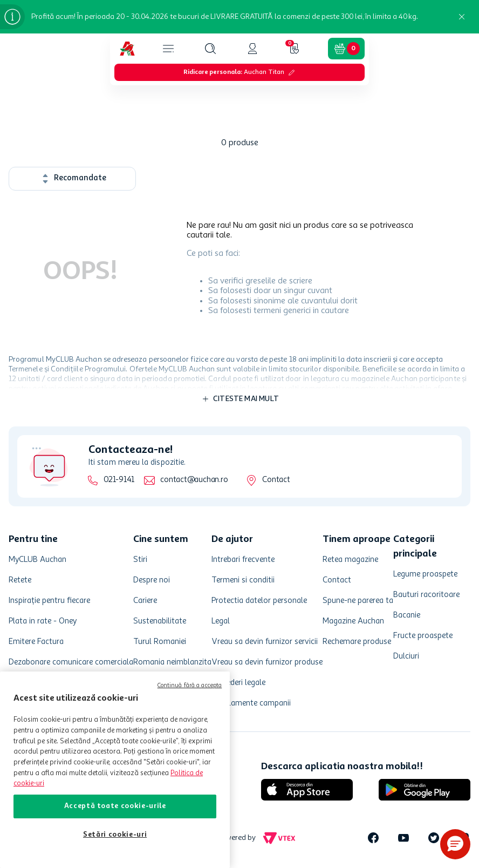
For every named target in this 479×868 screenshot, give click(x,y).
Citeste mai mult (246, 399)
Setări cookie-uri (115, 835)
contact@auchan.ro (194, 480)
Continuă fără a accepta (190, 686)
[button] (210, 49)
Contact (276, 480)
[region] (115, 770)
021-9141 (119, 480)
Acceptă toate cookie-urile (115, 806)
